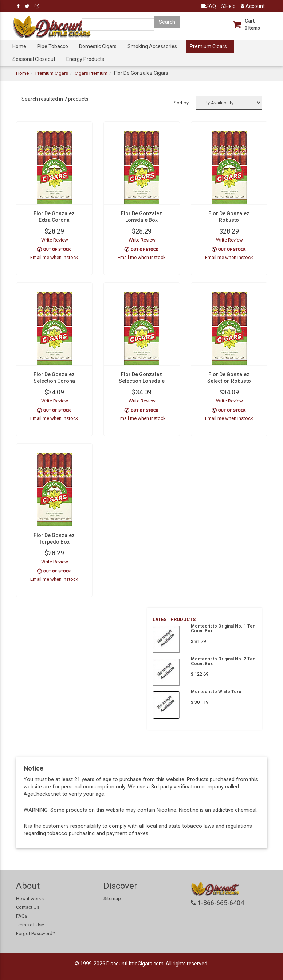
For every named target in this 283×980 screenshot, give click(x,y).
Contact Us (28, 907)
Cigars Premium (91, 73)
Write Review (55, 240)
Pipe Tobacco (53, 46)
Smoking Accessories (152, 46)
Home (19, 46)
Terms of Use (30, 925)
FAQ (209, 6)
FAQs (22, 916)
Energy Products (85, 59)
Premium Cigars (208, 46)
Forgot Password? (36, 933)
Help (228, 6)
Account (253, 6)
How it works (30, 898)
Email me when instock (54, 257)
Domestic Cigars (98, 46)
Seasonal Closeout (34, 59)
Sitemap (112, 898)
